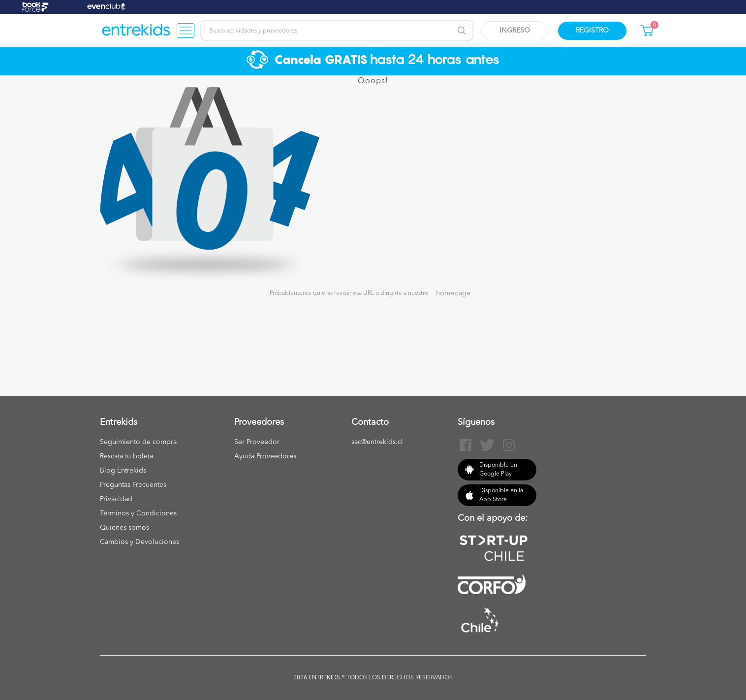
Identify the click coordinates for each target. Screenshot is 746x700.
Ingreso (515, 31)
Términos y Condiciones (138, 513)
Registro (592, 31)
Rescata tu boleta (126, 456)
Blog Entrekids (123, 471)
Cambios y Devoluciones (140, 542)
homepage (453, 293)
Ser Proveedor (257, 442)
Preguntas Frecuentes (133, 485)
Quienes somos (124, 528)
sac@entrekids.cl (377, 442)
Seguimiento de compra (138, 442)
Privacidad (116, 499)
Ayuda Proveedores (265, 456)
